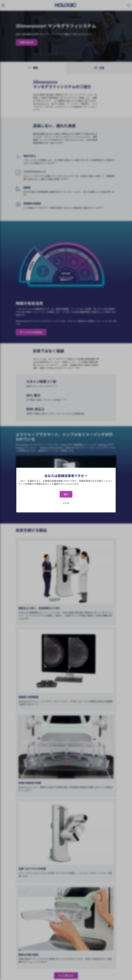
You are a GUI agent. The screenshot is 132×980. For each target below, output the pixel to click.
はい (66, 494)
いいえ (66, 503)
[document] (66, 490)
